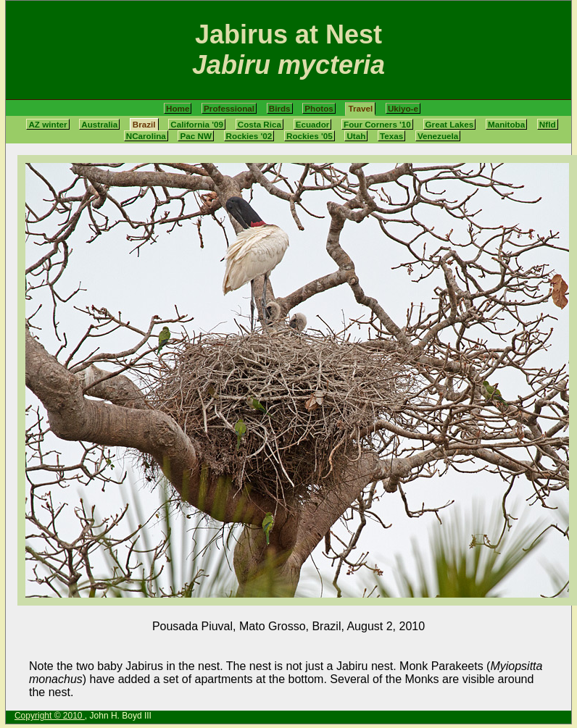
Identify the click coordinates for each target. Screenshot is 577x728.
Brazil (144, 124)
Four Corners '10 (377, 124)
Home (178, 108)
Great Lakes (450, 124)
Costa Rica (260, 124)
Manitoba (506, 124)
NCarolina (146, 136)
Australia (99, 124)
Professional (229, 108)
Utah (356, 136)
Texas (391, 136)
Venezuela (438, 136)
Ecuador (313, 124)
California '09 (197, 124)
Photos (319, 108)
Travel (360, 108)
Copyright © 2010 (50, 716)
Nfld (548, 124)
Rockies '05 (310, 136)
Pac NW (195, 136)
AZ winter (47, 124)
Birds (280, 108)
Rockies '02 (249, 136)
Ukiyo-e (403, 108)
